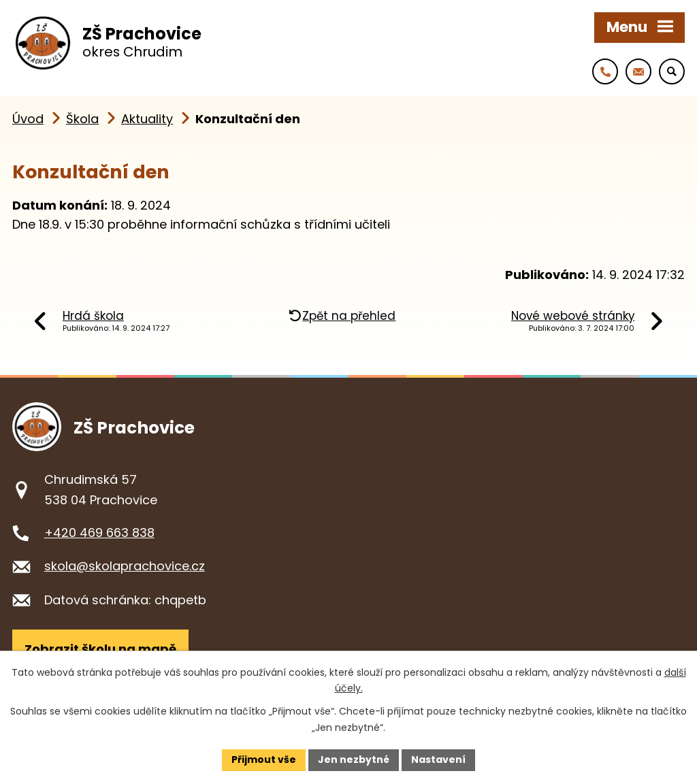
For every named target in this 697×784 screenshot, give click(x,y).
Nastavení (438, 759)
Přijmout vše (264, 759)
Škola (82, 119)
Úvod (28, 119)
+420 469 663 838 (99, 533)
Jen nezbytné (354, 759)
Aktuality (147, 119)
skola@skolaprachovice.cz (125, 566)
